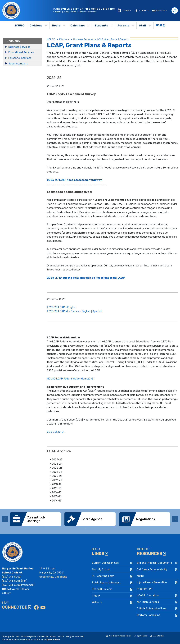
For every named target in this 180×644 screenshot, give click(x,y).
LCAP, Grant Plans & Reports (113, 39)
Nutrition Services (148, 602)
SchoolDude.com (102, 589)
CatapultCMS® (31, 640)
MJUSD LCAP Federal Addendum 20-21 (71, 379)
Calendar (126, 11)
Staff (145, 25)
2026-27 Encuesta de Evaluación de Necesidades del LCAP (86, 278)
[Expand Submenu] (6, 47)
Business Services (19, 47)
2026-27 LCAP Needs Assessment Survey (74, 180)
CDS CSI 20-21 (56, 432)
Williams (97, 602)
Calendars (80, 25)
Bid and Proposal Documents (154, 563)
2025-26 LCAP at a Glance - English (69, 311)
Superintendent (18, 64)
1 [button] (85, 528)
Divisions (38, 25)
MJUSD (20, 25)
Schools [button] (143, 11)
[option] (35, 519)
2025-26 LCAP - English (62, 307)
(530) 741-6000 (11, 577)
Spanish (97, 311)
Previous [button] (5, 519)
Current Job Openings (105, 563)
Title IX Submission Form (152, 608)
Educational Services (21, 52)
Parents (126, 25)
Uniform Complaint (148, 615)
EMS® (44, 640)
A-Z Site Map (157, 636)
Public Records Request (106, 583)
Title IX (96, 596)
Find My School (101, 569)
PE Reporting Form (103, 576)
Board (59, 25)
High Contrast (142, 636)
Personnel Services (20, 58)
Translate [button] (161, 11)
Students (104, 25)
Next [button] (175, 519)
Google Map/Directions (53, 577)
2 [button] (90, 528)
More (161, 25)
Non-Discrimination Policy (118, 636)
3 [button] (95, 528)
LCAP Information (148, 595)
